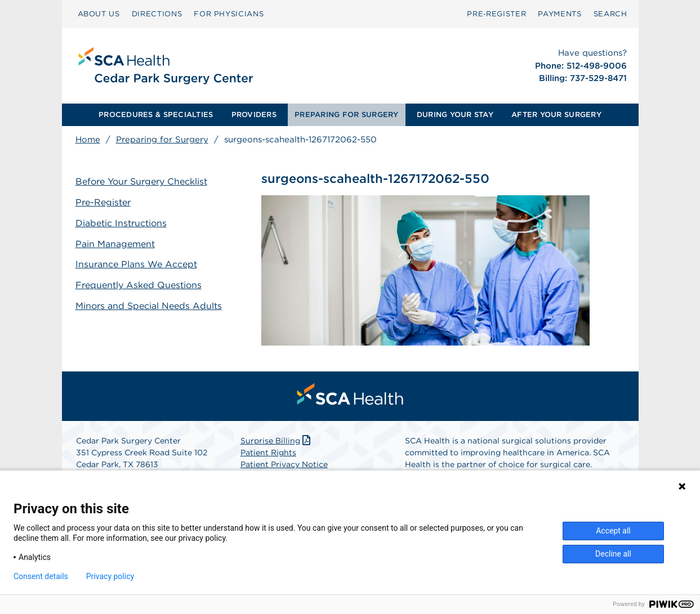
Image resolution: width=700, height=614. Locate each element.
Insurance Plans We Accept (136, 264)
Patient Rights (268, 452)
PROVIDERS (254, 115)
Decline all (613, 554)
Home (88, 140)
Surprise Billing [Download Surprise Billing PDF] (277, 441)
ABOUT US (99, 14)
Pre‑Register (496, 14)
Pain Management (115, 244)
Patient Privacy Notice (284, 464)
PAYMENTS (559, 14)
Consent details (41, 576)
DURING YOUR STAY (455, 115)
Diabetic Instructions (121, 223)
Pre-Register (103, 202)
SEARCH (610, 14)
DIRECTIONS (157, 14)
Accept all (613, 531)
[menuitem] (99, 14)
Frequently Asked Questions (139, 285)
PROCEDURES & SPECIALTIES (156, 115)
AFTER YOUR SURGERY (556, 115)
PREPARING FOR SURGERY (346, 115)
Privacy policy (110, 576)
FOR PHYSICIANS (229, 14)
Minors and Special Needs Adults (149, 306)
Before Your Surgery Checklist (141, 181)
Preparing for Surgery (162, 140)
